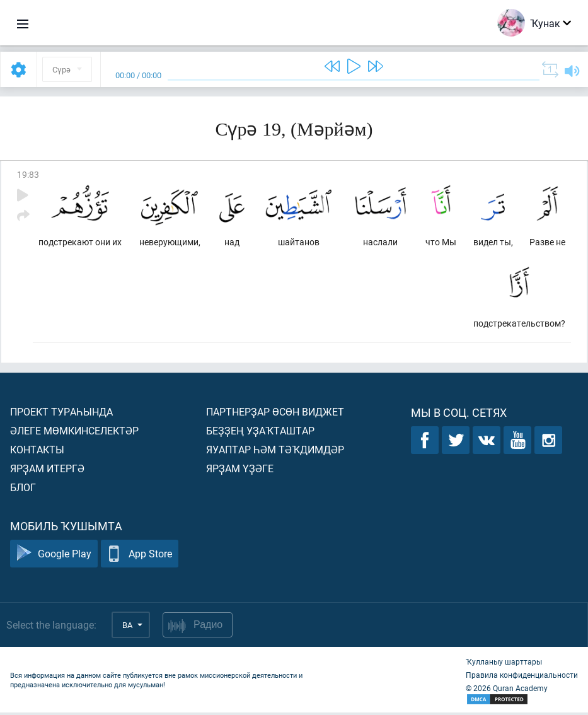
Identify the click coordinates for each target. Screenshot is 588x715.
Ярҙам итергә (47, 471)
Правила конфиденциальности (522, 677)
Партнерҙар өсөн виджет (275, 414)
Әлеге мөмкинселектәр (74, 433)
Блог (23, 490)
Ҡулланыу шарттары (504, 664)
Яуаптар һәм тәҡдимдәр (275, 452)
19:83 (28, 174)
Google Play (54, 556)
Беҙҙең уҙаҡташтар (260, 433)
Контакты (37, 452)
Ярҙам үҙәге (240, 471)
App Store (140, 556)
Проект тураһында (61, 414)
